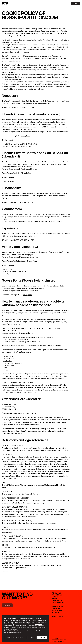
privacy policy (57, 637)
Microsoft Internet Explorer (13, 363)
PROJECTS (57, 597)
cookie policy (57, 639)
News (55, 599)
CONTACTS (57, 601)
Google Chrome (9, 356)
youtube (56, 612)
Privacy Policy (26, 136)
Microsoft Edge (9, 365)
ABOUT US (57, 593)
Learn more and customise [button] (15, 637)
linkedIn (56, 609)
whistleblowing (58, 641)
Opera (6, 370)
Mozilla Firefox (9, 358)
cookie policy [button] (39, 624)
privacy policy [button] (32, 620)
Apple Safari (7, 361)
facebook (57, 611)
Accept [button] (43, 637)
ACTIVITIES (57, 595)
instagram (57, 607)
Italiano (57, 617)
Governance (58, 603)
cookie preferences (59, 640)
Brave (5, 368)
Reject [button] (33, 637)
